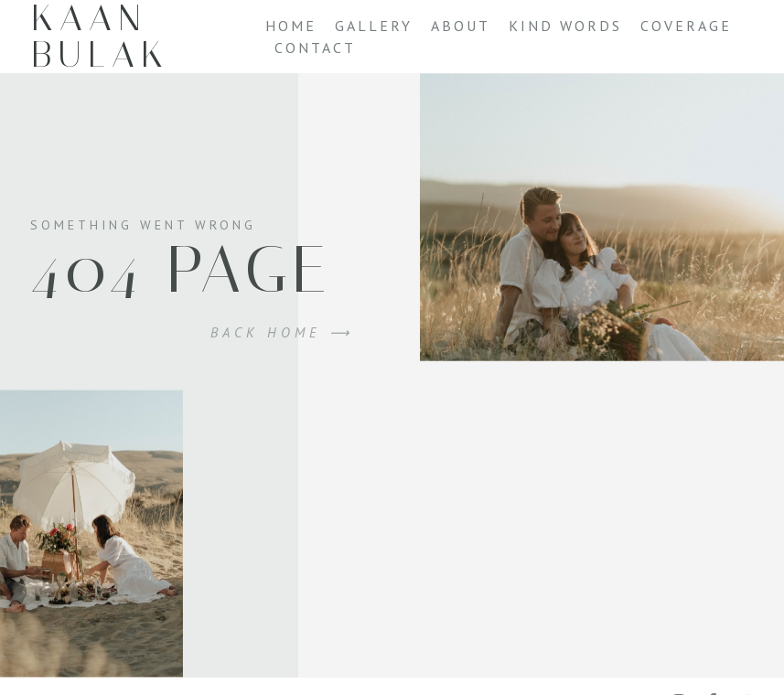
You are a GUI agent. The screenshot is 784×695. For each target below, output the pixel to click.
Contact (315, 48)
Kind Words (565, 26)
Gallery (374, 26)
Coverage (686, 26)
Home (291, 26)
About (461, 26)
